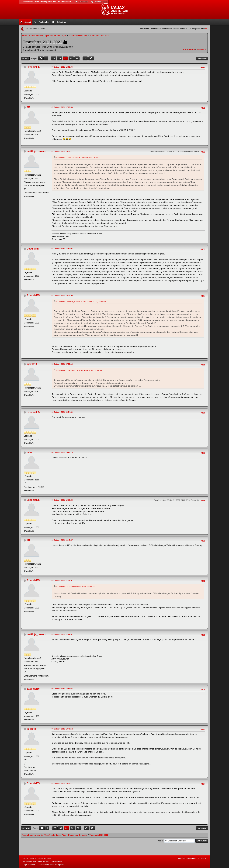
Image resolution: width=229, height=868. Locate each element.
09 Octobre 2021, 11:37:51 (62, 580)
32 (71, 58)
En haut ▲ (202, 858)
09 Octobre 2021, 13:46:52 (62, 729)
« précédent (189, 49)
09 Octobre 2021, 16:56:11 (62, 783)
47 (85, 58)
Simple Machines (44, 858)
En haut (26, 828)
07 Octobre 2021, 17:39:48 (62, 107)
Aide (180, 858)
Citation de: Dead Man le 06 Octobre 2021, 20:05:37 (79, 158)
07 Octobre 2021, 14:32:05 (62, 67)
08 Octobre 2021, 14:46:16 (62, 452)
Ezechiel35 (33, 67)
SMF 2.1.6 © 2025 (30, 858)
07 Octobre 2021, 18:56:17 (62, 151)
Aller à (160, 841)
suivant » (201, 49)
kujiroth (31, 729)
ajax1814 (32, 364)
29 (54, 58)
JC (28, 107)
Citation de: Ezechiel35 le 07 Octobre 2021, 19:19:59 (79, 370)
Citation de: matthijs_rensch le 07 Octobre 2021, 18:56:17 (81, 302)
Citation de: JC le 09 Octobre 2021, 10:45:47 (75, 587)
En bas (25, 59)
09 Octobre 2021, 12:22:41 (62, 634)
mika (29, 452)
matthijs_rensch (36, 151)
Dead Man (33, 249)
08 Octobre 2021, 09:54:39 (62, 412)
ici (206, 29)
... (50, 58)
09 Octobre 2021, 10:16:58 (62, 500)
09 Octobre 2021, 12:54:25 (62, 689)
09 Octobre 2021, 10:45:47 (62, 540)
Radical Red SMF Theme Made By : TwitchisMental (42, 861)
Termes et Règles (190, 858)
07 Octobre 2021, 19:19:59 (62, 295)
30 (60, 58)
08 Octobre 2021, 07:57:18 (62, 364)
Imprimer (202, 59)
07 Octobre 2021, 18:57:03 (62, 249)
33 (77, 58)
